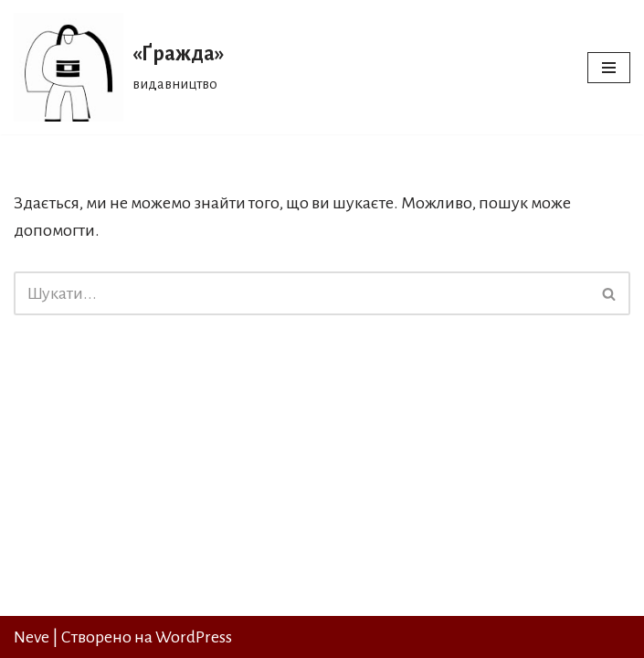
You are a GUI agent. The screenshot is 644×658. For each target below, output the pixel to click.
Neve (32, 637)
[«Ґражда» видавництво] (119, 67)
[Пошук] (301, 293)
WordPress (194, 637)
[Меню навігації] (609, 68)
